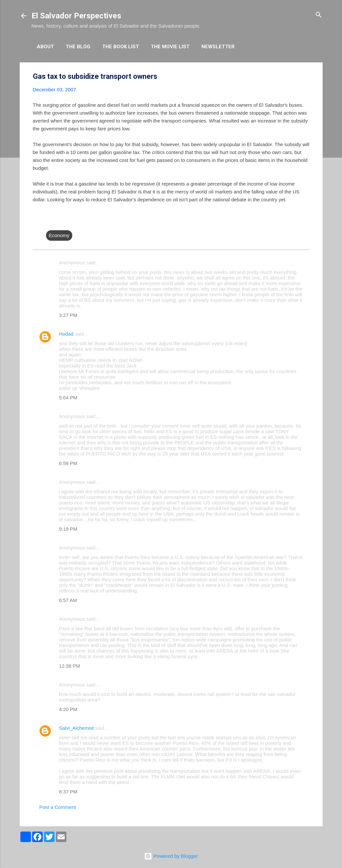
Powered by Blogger (171, 856)
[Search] (319, 15)
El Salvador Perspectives (76, 16)
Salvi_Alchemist (77, 728)
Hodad (66, 334)
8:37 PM (68, 792)
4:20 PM (68, 709)
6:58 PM (68, 463)
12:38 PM (70, 666)
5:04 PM (68, 398)
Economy (59, 235)
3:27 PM (68, 315)
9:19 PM (68, 529)
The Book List (121, 47)
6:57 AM (68, 600)
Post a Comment (58, 807)
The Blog (78, 47)
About (45, 47)
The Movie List (170, 47)
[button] (306, 77)
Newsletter (218, 47)
